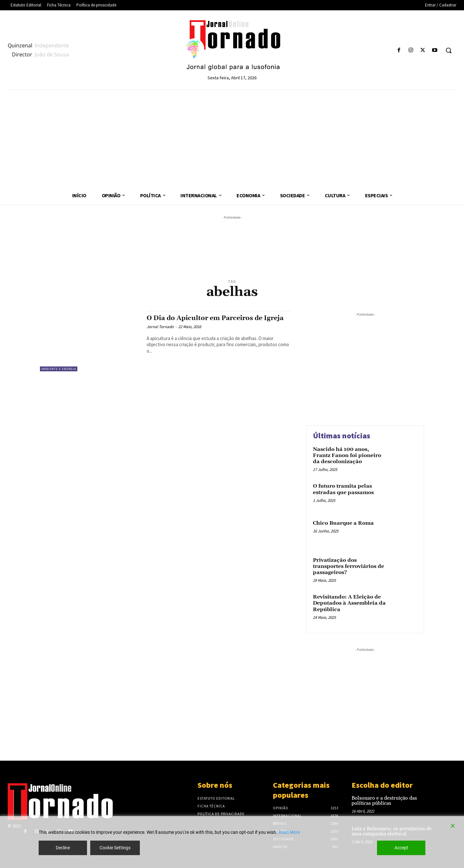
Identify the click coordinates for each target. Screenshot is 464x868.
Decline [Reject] (63, 848)
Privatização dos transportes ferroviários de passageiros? (348, 566)
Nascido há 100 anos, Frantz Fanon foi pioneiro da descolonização (347, 455)
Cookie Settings (115, 848)
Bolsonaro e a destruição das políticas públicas (384, 801)
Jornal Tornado (160, 327)
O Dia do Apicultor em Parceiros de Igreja (218, 318)
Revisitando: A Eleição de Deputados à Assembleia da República (349, 603)
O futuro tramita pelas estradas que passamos (343, 489)
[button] (449, 50)
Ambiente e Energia (59, 369)
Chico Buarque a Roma (343, 523)
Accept (401, 848)
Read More (289, 832)
